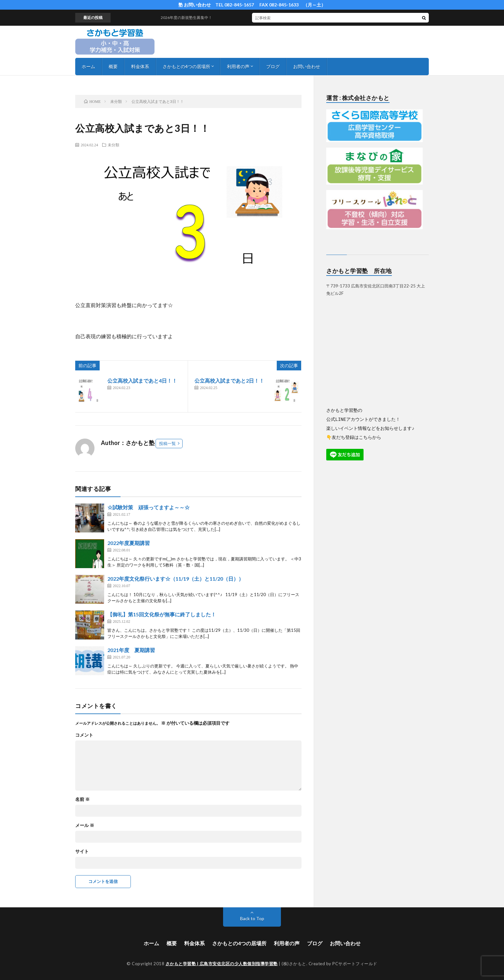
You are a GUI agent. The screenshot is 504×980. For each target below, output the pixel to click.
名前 (82, 799)
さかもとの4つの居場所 (186, 66)
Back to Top (252, 918)
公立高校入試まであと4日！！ (142, 381)
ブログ (273, 66)
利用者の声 (238, 66)
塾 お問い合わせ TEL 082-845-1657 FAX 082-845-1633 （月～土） (252, 5)
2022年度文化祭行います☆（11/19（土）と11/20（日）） (175, 579)
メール (85, 825)
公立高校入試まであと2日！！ (229, 381)
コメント (84, 735)
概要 (113, 66)
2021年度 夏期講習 (131, 650)
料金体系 (140, 66)
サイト (82, 851)
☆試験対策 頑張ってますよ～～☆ (148, 507)
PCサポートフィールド (355, 964)
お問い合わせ (307, 66)
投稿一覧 (167, 443)
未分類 (113, 145)
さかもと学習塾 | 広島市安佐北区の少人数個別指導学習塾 (222, 964)
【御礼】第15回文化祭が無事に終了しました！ (162, 614)
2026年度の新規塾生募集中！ (192, 18)
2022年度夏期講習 (129, 543)
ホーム (88, 66)
